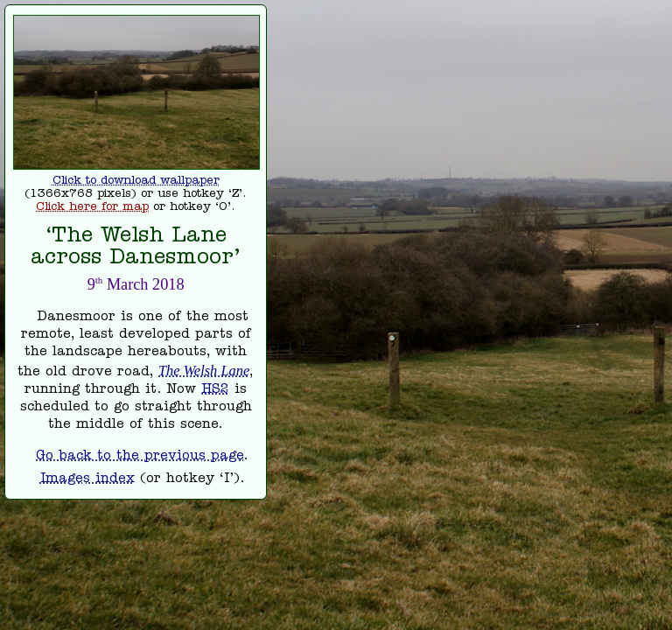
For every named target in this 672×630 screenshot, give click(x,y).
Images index (87, 479)
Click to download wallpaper (136, 182)
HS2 (215, 390)
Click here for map (92, 208)
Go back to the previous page (140, 457)
